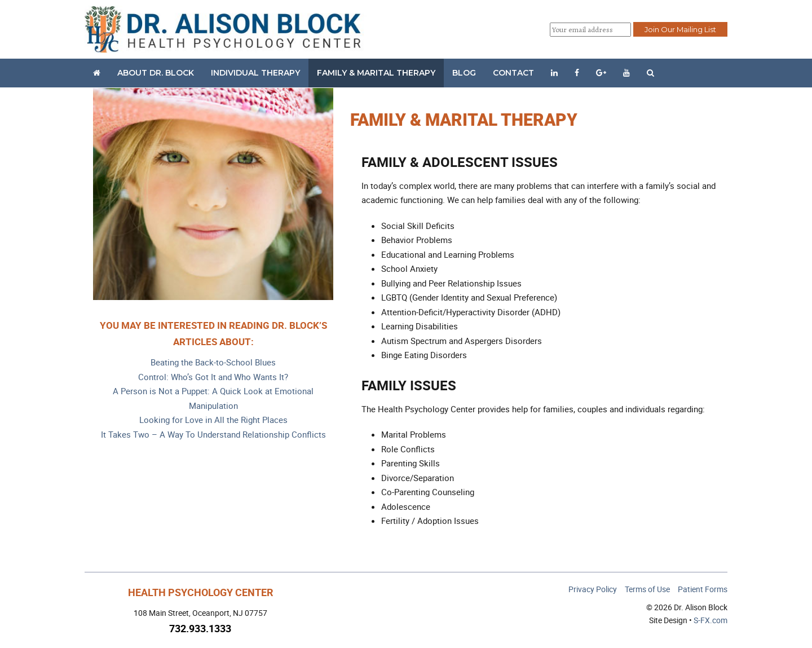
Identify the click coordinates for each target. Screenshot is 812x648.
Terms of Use (647, 589)
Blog (464, 73)
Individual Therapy (255, 73)
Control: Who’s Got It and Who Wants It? (213, 377)
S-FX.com (710, 620)
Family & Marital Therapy (376, 73)
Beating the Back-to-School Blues (213, 362)
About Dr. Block (156, 73)
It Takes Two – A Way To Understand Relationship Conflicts (213, 434)
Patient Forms (703, 589)
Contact (513, 73)
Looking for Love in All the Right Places (213, 420)
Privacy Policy (593, 589)
